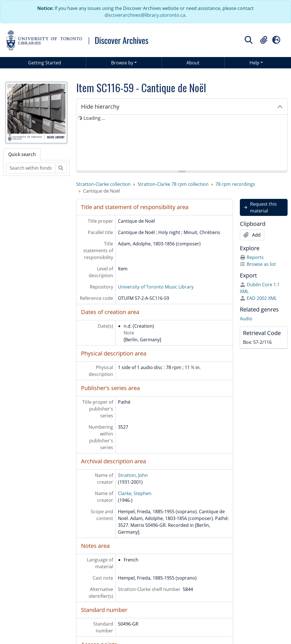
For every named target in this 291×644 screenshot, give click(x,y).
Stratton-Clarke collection (103, 184)
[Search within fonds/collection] (31, 168)
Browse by (122, 63)
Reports (252, 257)
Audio (246, 319)
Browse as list (258, 264)
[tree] (182, 143)
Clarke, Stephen (135, 493)
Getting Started (45, 63)
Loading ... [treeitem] (94, 118)
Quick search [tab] (22, 154)
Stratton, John (133, 475)
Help (254, 63)
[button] (264, 40)
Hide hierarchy (100, 107)
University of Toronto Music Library (156, 287)
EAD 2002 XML (258, 298)
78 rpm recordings (235, 184)
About (193, 63)
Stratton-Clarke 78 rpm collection (173, 184)
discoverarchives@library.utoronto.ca (145, 15)
